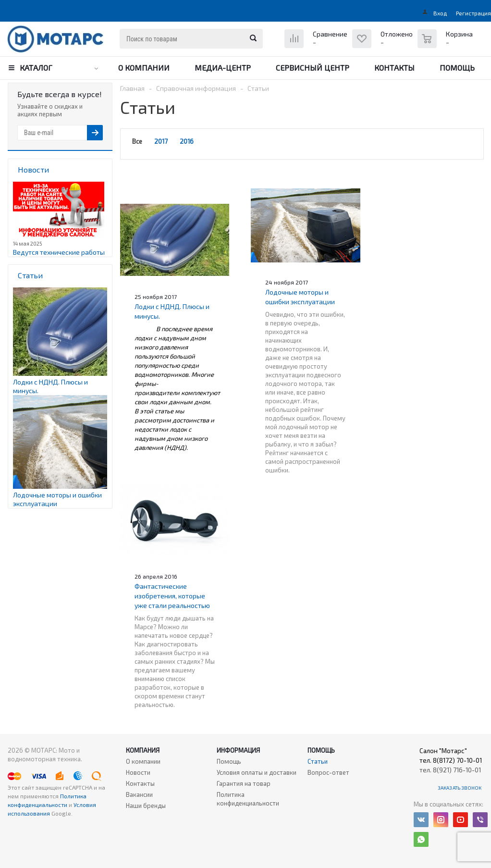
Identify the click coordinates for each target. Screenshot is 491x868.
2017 (161, 141)
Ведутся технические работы (59, 252)
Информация (238, 750)
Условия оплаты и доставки (257, 772)
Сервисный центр (313, 68)
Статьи (318, 761)
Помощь (457, 68)
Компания (143, 750)
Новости (138, 772)
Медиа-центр (223, 68)
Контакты (394, 68)
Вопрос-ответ (328, 772)
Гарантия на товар (244, 783)
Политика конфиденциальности (248, 799)
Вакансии (139, 794)
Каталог (36, 68)
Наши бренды (146, 806)
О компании (144, 68)
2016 (187, 141)
